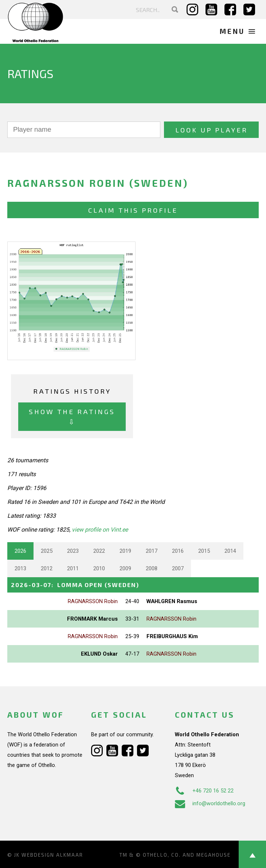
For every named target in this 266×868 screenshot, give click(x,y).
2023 (73, 551)
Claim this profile (133, 210)
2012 (47, 568)
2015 (204, 551)
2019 (125, 551)
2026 (20, 551)
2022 (99, 551)
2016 (178, 551)
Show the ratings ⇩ (72, 416)
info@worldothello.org (210, 803)
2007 (178, 568)
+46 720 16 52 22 (204, 791)
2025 (47, 551)
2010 (99, 568)
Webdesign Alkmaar (52, 855)
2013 (20, 568)
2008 (152, 568)
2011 (73, 568)
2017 (152, 551)
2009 (125, 568)
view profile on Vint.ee (100, 530)
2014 (230, 551)
